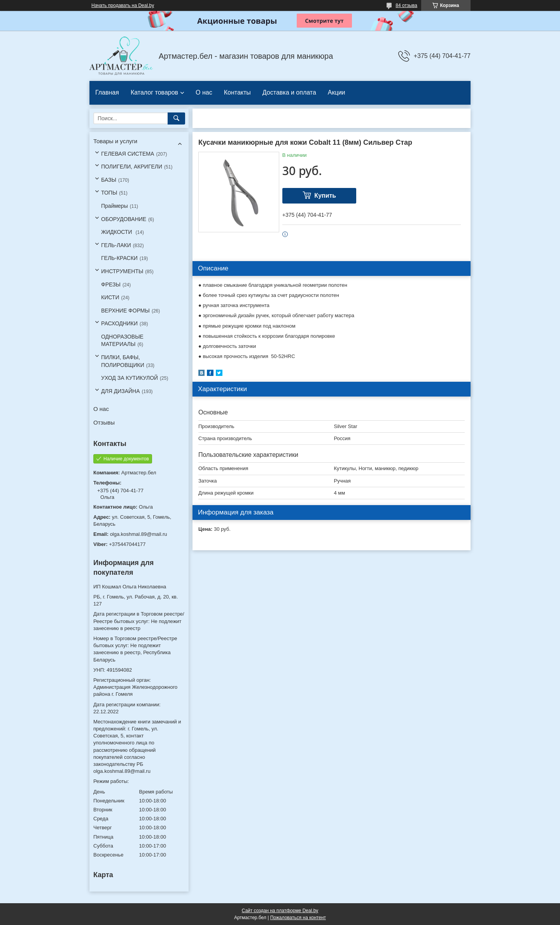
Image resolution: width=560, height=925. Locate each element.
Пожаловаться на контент (298, 918)
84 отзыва (406, 5)
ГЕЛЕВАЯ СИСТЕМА (128, 154)
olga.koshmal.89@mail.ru (139, 534)
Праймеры (115, 206)
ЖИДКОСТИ (117, 232)
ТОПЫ (109, 193)
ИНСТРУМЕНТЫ (122, 271)
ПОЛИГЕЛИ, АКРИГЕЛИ (132, 167)
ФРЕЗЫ (111, 284)
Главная (107, 92)
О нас (204, 92)
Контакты (237, 92)
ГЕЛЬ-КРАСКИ (119, 258)
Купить (325, 196)
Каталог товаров (154, 92)
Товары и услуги (115, 141)
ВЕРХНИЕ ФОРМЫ (125, 311)
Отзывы (104, 422)
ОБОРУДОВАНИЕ (124, 219)
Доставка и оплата (289, 92)
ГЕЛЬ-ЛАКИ (116, 245)
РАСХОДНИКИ (119, 323)
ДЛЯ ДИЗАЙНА (121, 391)
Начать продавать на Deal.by (123, 5)
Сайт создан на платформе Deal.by (280, 911)
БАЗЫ (109, 180)
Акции (337, 92)
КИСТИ (110, 297)
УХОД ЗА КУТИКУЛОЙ (129, 378)
